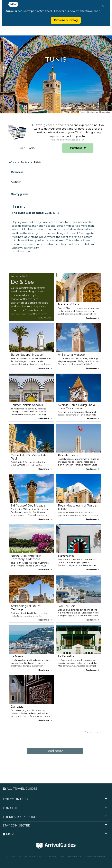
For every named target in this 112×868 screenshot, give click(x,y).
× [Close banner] (103, 6)
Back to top (92, 732)
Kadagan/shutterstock (101, 112)
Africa (13, 162)
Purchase (78, 148)
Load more (55, 751)
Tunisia (25, 162)
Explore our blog (66, 20)
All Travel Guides (20, 789)
